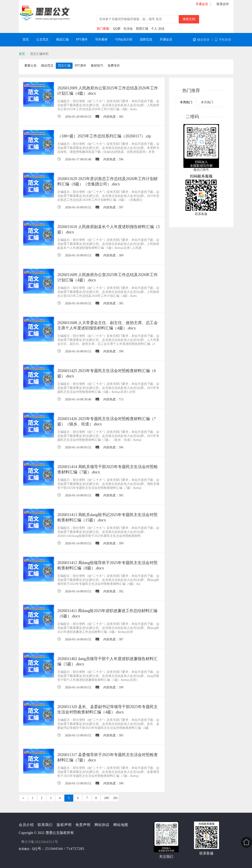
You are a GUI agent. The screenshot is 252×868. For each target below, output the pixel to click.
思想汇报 (142, 29)
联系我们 (45, 825)
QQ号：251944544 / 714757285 (58, 849)
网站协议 (102, 825)
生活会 (128, 29)
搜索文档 (189, 19)
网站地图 (121, 825)
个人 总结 (158, 29)
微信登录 (201, 40)
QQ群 (117, 29)
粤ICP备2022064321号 (40, 842)
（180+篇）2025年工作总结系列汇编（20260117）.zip (104, 136)
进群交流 (146, 39)
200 (107, 798)
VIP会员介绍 (124, 39)
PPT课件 (82, 39)
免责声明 (83, 825)
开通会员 (202, 4)
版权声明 (64, 825)
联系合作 (223, 4)
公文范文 (42, 39)
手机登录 (223, 40)
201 (116, 798)
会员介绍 (26, 825)
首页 (26, 39)
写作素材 (101, 39)
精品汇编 (62, 39)
